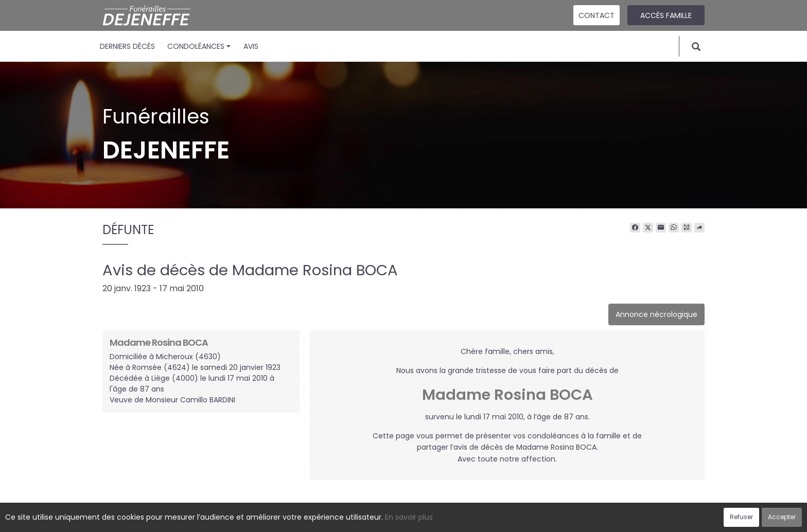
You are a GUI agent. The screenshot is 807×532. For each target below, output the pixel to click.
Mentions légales (502, 519)
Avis (251, 46)
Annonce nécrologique (656, 314)
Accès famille (666, 15)
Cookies (450, 519)
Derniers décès (127, 46)
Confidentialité (400, 519)
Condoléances (199, 46)
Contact (597, 15)
